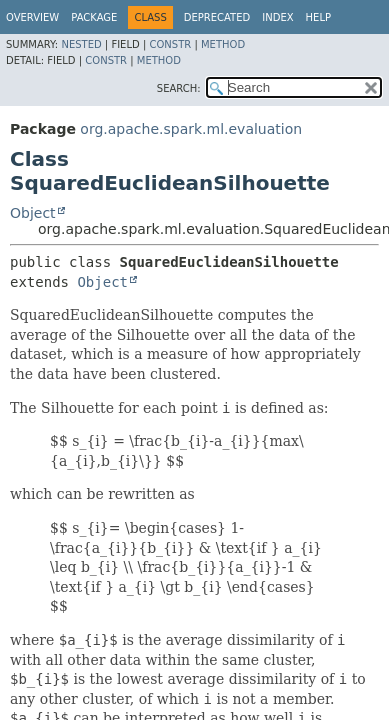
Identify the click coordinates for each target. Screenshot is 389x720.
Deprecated (217, 17)
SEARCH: (179, 88)
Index (277, 17)
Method (223, 44)
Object (33, 213)
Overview (32, 17)
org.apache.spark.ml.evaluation (191, 129)
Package (94, 17)
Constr (170, 44)
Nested (81, 44)
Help (318, 17)
